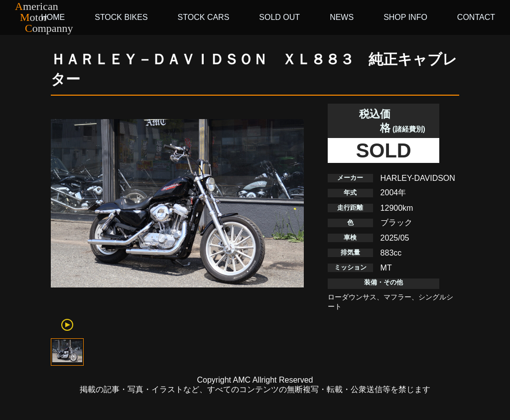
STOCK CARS (204, 17)
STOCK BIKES (121, 17)
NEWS (342, 17)
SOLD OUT (279, 17)
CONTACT (476, 17)
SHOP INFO (405, 17)
